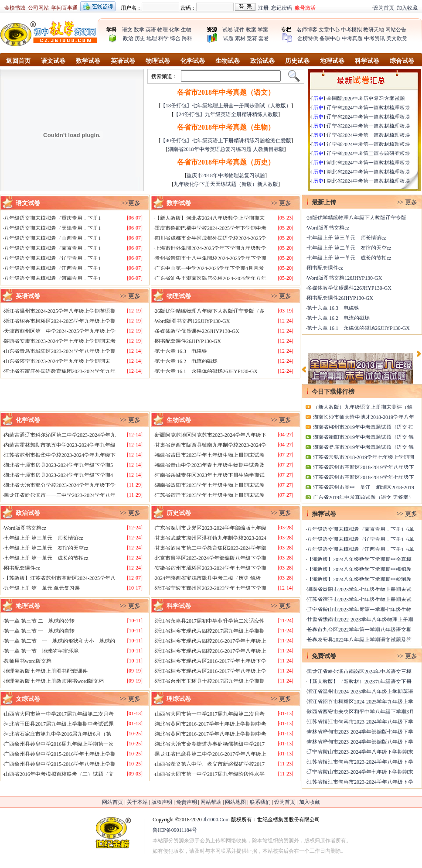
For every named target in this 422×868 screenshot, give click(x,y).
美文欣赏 (397, 38)
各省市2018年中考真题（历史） (226, 162)
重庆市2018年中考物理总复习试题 (226, 175)
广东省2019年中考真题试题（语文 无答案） (363, 497)
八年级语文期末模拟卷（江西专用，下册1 (52, 268)
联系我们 (260, 802)
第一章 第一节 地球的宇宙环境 (41, 651)
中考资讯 (374, 38)
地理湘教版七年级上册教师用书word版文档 (54, 681)
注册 (263, 8)
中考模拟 (351, 30)
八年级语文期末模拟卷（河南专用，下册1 (52, 278)
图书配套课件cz (22, 568)
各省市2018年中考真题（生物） (226, 127)
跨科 (187, 38)
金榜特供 (308, 38)
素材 (240, 38)
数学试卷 (88, 61)
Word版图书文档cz (25, 528)
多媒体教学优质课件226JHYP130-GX (197, 331)
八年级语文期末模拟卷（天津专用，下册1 (52, 228)
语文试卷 (53, 61)
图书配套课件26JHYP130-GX (188, 341)
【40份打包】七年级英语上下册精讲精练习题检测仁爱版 (226, 141)
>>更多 (131, 203)
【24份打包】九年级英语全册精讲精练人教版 (226, 114)
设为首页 (384, 8)
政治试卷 (262, 61)
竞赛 (252, 38)
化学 (174, 30)
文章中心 (329, 30)
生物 (186, 30)
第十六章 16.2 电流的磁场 (186, 361)
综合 (175, 38)
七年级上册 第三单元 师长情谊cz (44, 538)
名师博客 (307, 30)
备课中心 (330, 38)
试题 (228, 38)
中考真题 (352, 38)
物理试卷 (158, 61)
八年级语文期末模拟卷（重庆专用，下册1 (52, 218)
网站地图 (235, 802)
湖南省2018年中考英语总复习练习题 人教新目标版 (226, 149)
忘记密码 (282, 8)
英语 (151, 30)
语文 (127, 30)
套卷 (264, 38)
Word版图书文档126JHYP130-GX (192, 321)
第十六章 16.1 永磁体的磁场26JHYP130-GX (206, 371)
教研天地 (374, 30)
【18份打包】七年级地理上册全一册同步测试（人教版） (226, 106)
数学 (139, 30)
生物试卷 (228, 61)
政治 (128, 38)
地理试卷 (332, 61)
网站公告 (396, 30)
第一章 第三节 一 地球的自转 (39, 631)
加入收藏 (407, 8)
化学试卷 (193, 61)
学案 (263, 30)
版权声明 (162, 802)
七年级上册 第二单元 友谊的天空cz (46, 548)
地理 (152, 38)
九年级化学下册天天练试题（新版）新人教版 (226, 184)
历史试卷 (297, 61)
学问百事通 (65, 8)
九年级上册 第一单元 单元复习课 (42, 588)
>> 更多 (281, 203)
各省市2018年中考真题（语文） (226, 92)
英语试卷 (123, 61)
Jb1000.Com (216, 820)
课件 (239, 30)
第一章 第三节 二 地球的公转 (39, 621)
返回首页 (18, 61)
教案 (251, 30)
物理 (163, 30)
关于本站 (137, 802)
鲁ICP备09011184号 (175, 830)
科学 (163, 38)
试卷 (228, 30)
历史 (140, 38)
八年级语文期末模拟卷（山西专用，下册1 (52, 238)
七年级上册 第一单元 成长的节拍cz (46, 558)
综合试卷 (402, 61)
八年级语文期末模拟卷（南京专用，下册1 (52, 248)
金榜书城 (15, 8)
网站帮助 (211, 802)
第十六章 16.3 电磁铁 (181, 351)
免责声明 (187, 802)
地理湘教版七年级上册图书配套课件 (46, 671)
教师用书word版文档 (28, 661)
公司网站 (38, 8)
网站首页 (112, 802)
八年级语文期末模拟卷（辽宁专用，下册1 (52, 258)
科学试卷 (367, 61)
